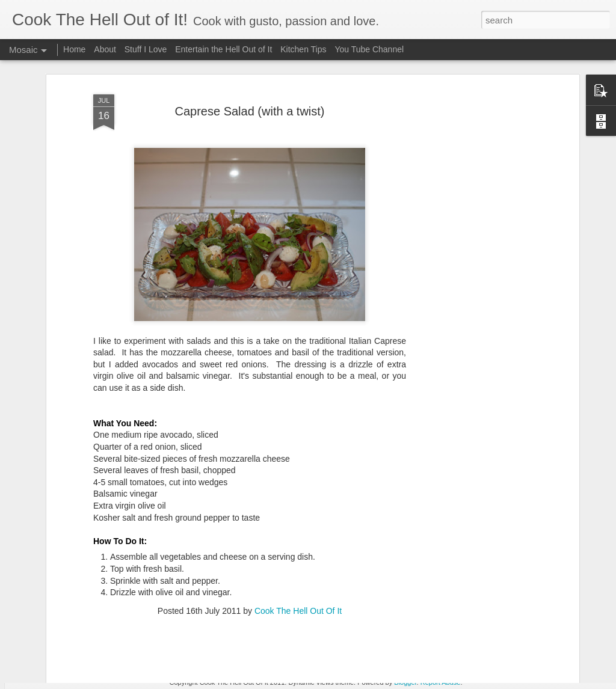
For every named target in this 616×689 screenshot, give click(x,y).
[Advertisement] (472, 241)
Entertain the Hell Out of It (223, 49)
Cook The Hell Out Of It (298, 574)
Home (74, 49)
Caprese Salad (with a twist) (250, 75)
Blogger (405, 682)
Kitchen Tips (303, 49)
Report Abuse (441, 682)
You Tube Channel (369, 49)
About (105, 49)
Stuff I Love (146, 49)
